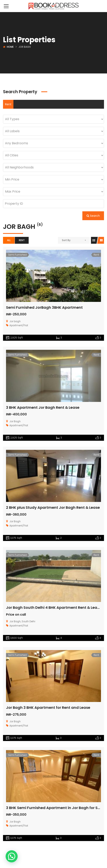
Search (93, 216)
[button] (12, 856)
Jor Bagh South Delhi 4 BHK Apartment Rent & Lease (54, 607)
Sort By (66, 240)
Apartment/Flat (19, 325)
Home (10, 47)
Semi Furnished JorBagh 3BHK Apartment (44, 307)
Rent (8, 104)
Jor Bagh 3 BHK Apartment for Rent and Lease (48, 708)
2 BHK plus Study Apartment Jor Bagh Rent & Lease (53, 507)
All (9, 240)
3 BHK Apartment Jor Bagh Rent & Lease (43, 407)
